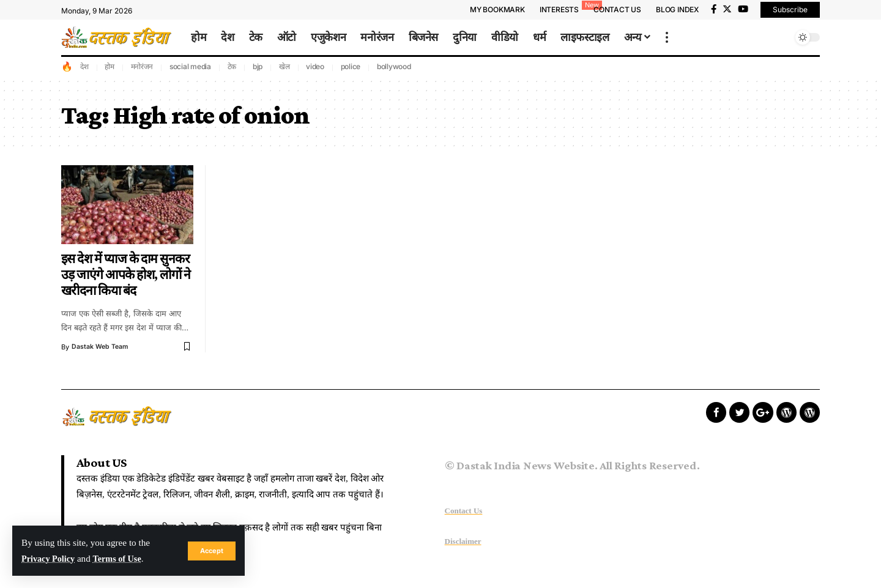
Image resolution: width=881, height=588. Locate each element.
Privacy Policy (50, 558)
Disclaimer (463, 541)
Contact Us (464, 511)
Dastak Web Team (101, 347)
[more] (667, 37)
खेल (284, 66)
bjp (258, 66)
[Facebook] (714, 9)
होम (110, 66)
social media (190, 66)
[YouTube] (743, 9)
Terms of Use (123, 558)
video (315, 66)
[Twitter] (727, 9)
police (351, 66)
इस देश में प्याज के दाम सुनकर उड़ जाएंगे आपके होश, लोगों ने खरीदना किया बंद (126, 275)
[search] (780, 37)
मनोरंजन (142, 66)
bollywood (394, 66)
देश (84, 66)
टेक (232, 66)
